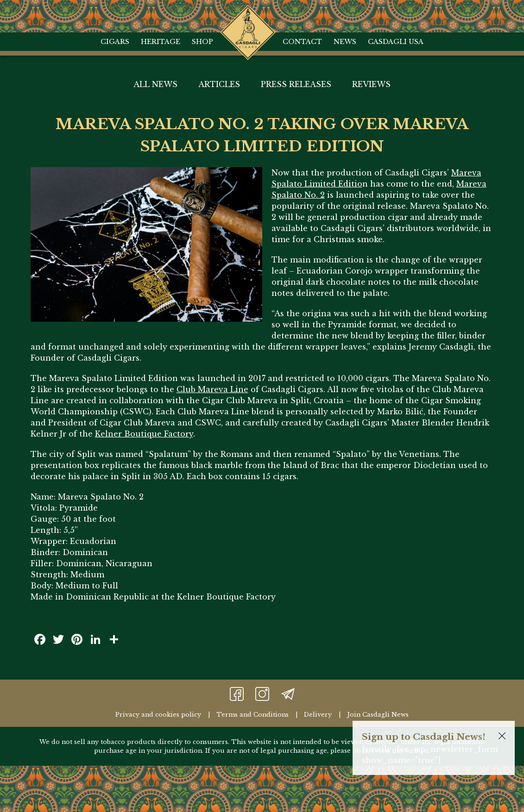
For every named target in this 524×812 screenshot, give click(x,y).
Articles (219, 84)
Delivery (318, 715)
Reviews (371, 84)
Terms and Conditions (253, 715)
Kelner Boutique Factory (144, 434)
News (345, 42)
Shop (202, 42)
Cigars (115, 42)
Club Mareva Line (212, 389)
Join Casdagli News (378, 715)
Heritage (161, 42)
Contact (302, 42)
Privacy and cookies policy (158, 715)
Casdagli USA (396, 42)
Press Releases (296, 84)
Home (248, 14)
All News (155, 84)
